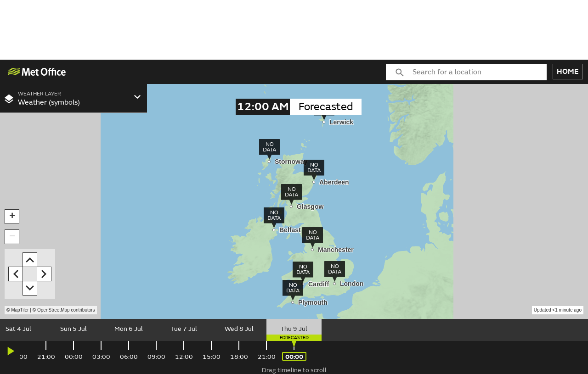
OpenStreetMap (66, 310)
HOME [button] (568, 72)
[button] (12, 217)
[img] (37, 72)
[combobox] (480, 72)
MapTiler (20, 310)
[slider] (294, 330)
